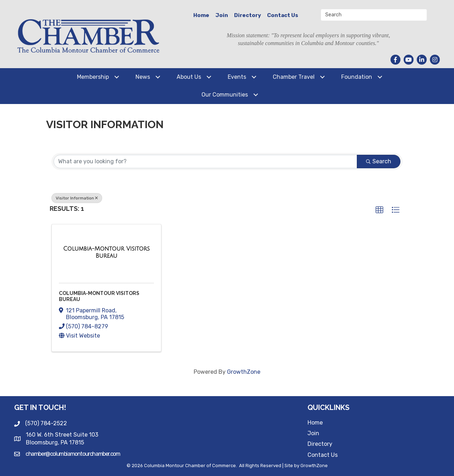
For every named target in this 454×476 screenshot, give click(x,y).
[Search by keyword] (205, 162)
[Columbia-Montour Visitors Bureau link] (106, 252)
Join (222, 15)
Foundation (357, 77)
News (143, 77)
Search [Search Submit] (379, 161)
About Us (189, 77)
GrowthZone (244, 372)
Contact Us (283, 15)
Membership (93, 77)
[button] (380, 210)
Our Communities (225, 95)
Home (201, 15)
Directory (248, 15)
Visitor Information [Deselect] (77, 198)
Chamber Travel (294, 77)
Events (237, 77)
